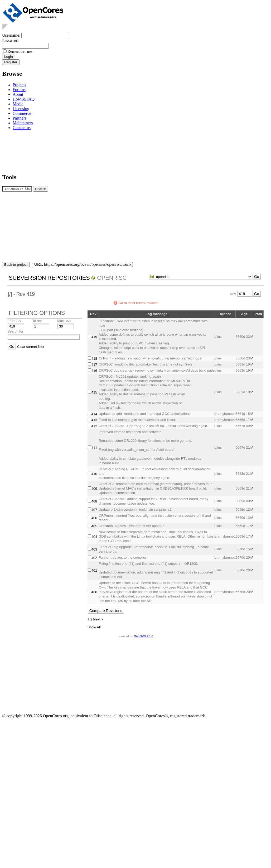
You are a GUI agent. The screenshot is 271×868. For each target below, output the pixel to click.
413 (94, 420)
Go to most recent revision (138, 303)
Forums (19, 90)
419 (94, 337)
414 (94, 414)
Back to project (16, 265)
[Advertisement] (19, 151)
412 (94, 426)
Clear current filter (31, 347)
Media (18, 104)
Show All (94, 627)
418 (94, 359)
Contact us (22, 128)
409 (94, 489)
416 (94, 371)
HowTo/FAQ (24, 99)
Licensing (21, 109)
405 (94, 526)
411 (94, 448)
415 (94, 392)
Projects (20, 85)
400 (94, 592)
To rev (37, 321)
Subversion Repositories (49, 278)
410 (94, 474)
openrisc (112, 278)
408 (94, 501)
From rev (14, 321)
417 (94, 365)
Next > (98, 619)
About (18, 94)
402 (94, 558)
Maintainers (23, 123)
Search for (15, 331)
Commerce (22, 113)
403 (94, 549)
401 (94, 570)
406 (94, 518)
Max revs (64, 321)
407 (94, 510)
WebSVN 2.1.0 (144, 636)
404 (94, 537)
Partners (20, 118)
